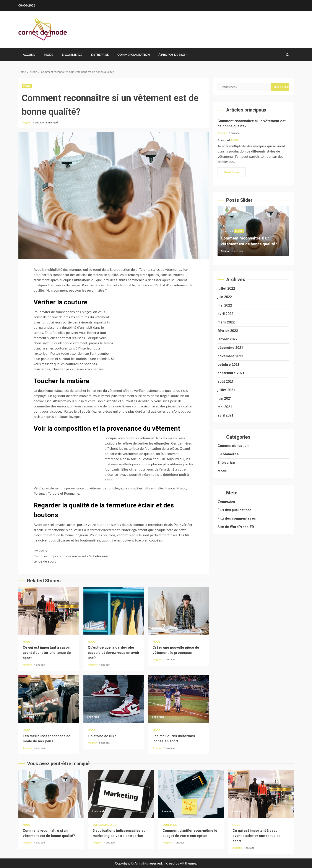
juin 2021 (225, 398)
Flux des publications (235, 510)
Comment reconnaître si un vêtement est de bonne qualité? (51, 794)
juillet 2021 (226, 390)
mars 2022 (226, 322)
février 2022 (228, 331)
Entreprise (100, 55)
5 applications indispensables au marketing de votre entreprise (121, 794)
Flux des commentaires (237, 518)
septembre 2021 (231, 373)
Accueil (29, 55)
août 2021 (226, 381)
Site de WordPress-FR (236, 527)
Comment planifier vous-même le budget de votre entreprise (191, 794)
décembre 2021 (230, 348)
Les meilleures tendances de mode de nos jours (49, 699)
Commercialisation (134, 55)
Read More (232, 172)
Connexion (226, 501)
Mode (49, 55)
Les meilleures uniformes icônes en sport (179, 699)
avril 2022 (225, 314)
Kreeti (170, 863)
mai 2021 (225, 407)
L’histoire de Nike (114, 699)
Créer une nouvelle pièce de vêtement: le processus (179, 611)
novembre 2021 (230, 356)
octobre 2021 (228, 365)
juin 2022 (225, 297)
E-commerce (72, 55)
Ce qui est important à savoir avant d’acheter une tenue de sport (74, 556)
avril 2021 (225, 415)
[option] (253, 233)
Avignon (27, 122)
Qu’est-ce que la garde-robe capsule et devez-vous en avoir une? (114, 611)
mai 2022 (225, 305)
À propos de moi (172, 55)
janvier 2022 (227, 339)
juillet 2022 (226, 288)
